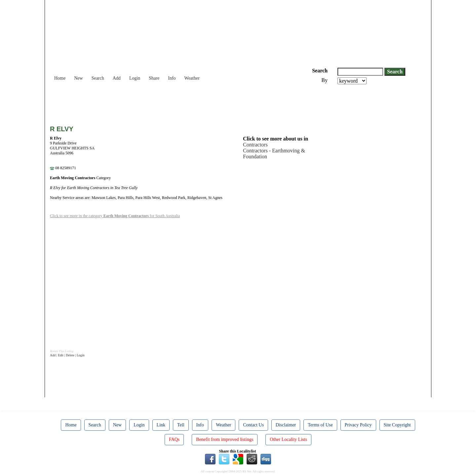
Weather (192, 78)
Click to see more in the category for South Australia (115, 216)
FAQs (174, 439)
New (78, 78)
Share (154, 78)
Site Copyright (397, 425)
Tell (181, 425)
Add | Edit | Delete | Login (67, 355)
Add (117, 78)
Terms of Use (320, 425)
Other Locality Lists (288, 439)
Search (98, 78)
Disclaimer (286, 425)
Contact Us (253, 425)
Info (172, 78)
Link (161, 425)
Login (135, 78)
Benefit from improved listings (225, 439)
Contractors (255, 145)
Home (60, 78)
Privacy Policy (358, 425)
